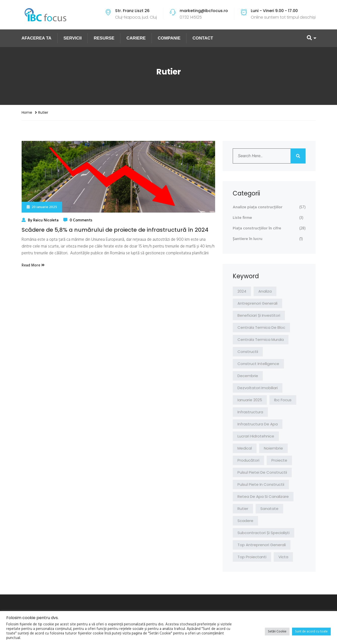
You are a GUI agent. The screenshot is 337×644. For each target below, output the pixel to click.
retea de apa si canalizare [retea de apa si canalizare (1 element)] (263, 496)
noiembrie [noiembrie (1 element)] (273, 448)
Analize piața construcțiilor (258, 207)
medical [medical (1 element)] (245, 448)
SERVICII (73, 38)
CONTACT (203, 38)
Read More (33, 265)
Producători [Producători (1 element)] (248, 460)
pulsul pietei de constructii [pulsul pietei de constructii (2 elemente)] (262, 472)
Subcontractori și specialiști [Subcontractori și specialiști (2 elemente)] (263, 533)
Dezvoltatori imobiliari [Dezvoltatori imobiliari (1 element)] (258, 388)
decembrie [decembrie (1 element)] (248, 376)
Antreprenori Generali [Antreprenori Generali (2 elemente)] (257, 303)
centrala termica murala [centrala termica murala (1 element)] (261, 339)
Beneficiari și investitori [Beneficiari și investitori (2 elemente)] (259, 315)
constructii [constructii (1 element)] (248, 352)
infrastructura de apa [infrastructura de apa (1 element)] (258, 424)
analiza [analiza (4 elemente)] (265, 291)
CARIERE (136, 38)
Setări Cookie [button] (277, 632)
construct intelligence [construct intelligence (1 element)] (258, 364)
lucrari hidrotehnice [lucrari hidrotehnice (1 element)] (256, 436)
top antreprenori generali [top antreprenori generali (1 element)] (262, 545)
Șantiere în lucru (248, 239)
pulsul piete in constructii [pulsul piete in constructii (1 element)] (261, 484)
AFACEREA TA (37, 38)
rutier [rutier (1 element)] (243, 509)
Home (27, 112)
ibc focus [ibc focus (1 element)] (283, 400)
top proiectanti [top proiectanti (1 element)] (252, 557)
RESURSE (104, 38)
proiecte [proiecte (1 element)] (279, 460)
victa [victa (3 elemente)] (283, 557)
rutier (43, 112)
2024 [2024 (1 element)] (242, 291)
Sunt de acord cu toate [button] (311, 632)
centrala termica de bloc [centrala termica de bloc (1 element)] (261, 327)
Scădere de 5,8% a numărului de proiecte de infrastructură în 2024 (115, 230)
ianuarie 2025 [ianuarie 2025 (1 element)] (250, 400)
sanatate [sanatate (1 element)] (269, 509)
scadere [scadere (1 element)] (245, 521)
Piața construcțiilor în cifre (257, 228)
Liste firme (242, 218)
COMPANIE (169, 38)
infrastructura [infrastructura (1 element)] (250, 412)
